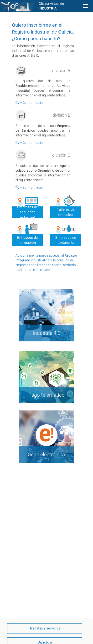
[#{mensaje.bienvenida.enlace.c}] (30, 187)
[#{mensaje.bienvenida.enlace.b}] (30, 143)
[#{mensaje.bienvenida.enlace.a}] (30, 103)
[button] (45, 629)
